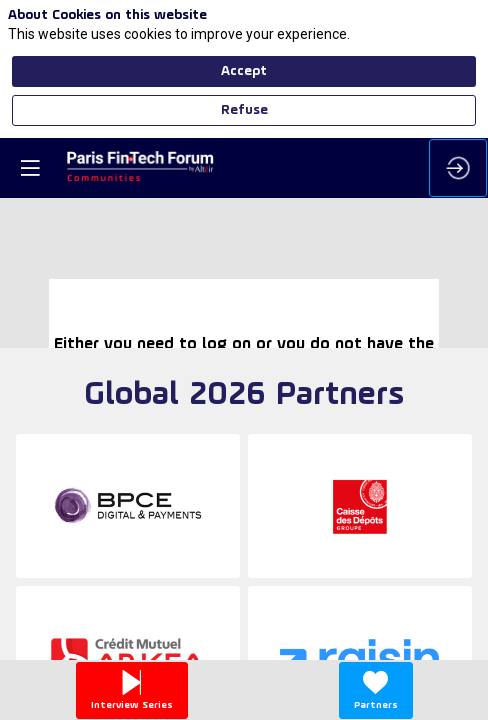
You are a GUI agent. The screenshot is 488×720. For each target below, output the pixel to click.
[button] (30, 168)
